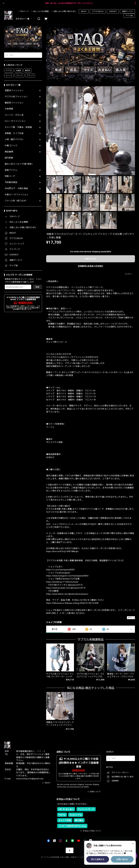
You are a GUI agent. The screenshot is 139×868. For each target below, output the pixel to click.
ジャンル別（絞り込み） (16, 201)
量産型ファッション (14, 103)
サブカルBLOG (98, 11)
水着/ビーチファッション (17, 195)
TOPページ (24, 11)
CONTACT (113, 11)
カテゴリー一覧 (24, 19)
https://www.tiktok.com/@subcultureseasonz (67, 594)
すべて (55, 629)
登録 (37, 287)
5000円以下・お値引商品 (16, 188)
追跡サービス (127, 11)
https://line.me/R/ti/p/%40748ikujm (62, 551)
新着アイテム (11, 170)
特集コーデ (10, 176)
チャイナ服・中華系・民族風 (18, 127)
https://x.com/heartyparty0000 (60, 570)
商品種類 (9, 152)
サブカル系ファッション (16, 97)
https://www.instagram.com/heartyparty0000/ (67, 576)
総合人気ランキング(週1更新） (19, 164)
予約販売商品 (11, 182)
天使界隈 (9, 109)
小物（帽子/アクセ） (15, 140)
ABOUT (84, 11)
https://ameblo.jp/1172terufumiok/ (62, 582)
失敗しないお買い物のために (65, 11)
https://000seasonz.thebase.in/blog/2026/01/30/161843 (72, 603)
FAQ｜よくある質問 (41, 11)
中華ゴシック (11, 146)
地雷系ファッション (14, 91)
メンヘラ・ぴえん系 (14, 115)
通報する (131, 618)
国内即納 (9, 158)
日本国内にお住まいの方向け (91, 266)
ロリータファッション (15, 121)
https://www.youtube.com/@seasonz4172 (66, 588)
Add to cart (91, 259)
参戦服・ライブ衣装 (14, 133)
